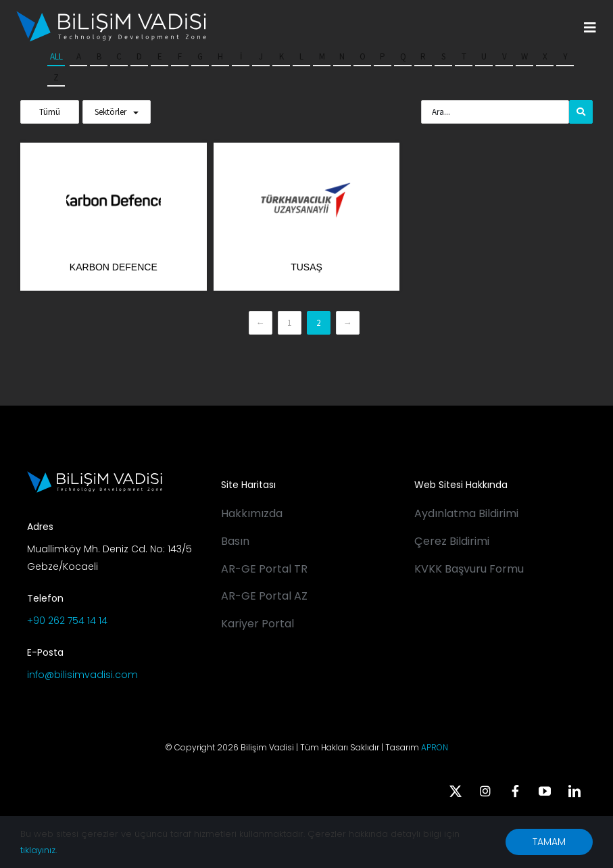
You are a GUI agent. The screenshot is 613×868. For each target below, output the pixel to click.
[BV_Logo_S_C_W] (111, 16)
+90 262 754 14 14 (67, 621)
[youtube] (545, 791)
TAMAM (549, 842)
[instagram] (485, 791)
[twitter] (456, 791)
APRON (435, 747)
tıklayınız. (39, 850)
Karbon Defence (114, 267)
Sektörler (111, 112)
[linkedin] (574, 791)
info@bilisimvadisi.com (82, 675)
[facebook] (515, 791)
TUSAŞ (306, 267)
